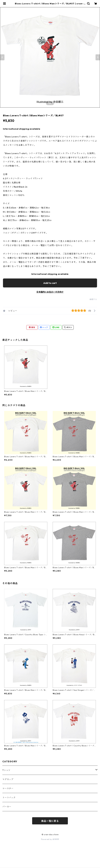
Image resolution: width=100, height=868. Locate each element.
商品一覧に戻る (50, 821)
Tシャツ (6, 770)
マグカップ (8, 779)
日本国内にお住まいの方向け (50, 292)
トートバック (9, 798)
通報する (93, 299)
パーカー (7, 807)
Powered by (50, 839)
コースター (8, 788)
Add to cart (50, 283)
